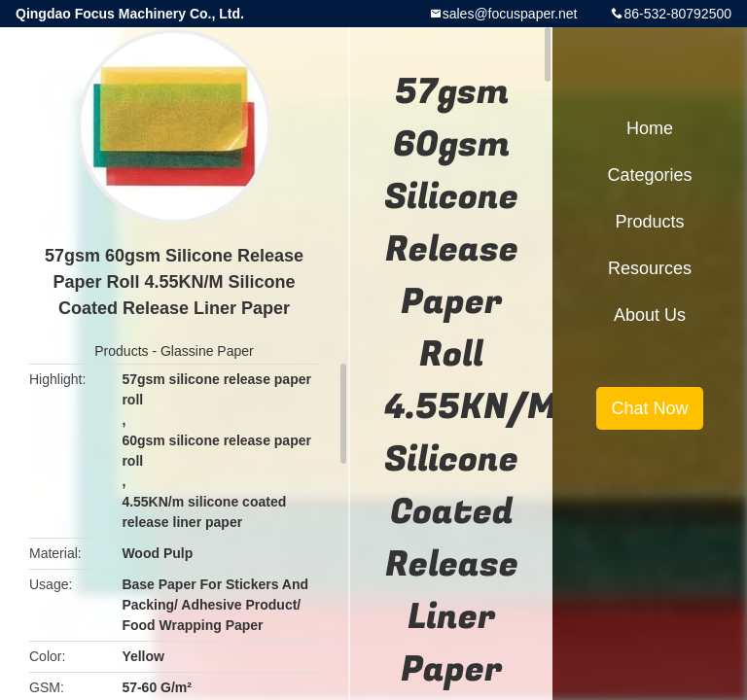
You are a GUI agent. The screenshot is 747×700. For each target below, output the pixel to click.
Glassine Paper (207, 351)
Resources (650, 268)
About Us (650, 315)
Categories (649, 175)
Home (650, 128)
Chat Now (649, 408)
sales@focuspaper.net (510, 14)
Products (121, 351)
